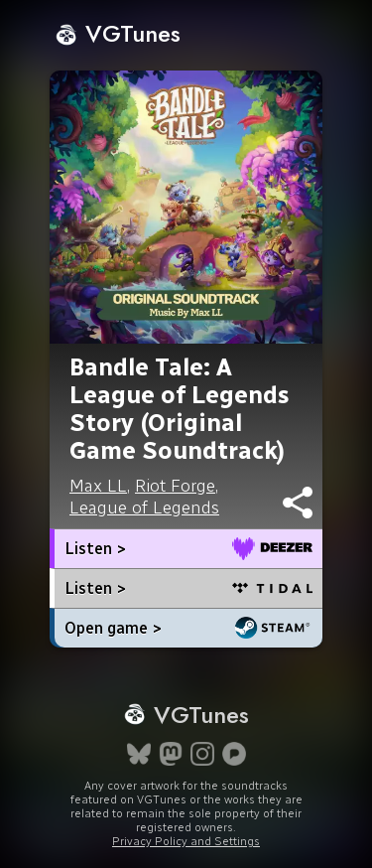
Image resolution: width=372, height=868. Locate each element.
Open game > (113, 628)
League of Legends (144, 507)
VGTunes (118, 33)
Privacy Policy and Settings (186, 841)
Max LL (98, 486)
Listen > (95, 549)
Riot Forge (175, 486)
